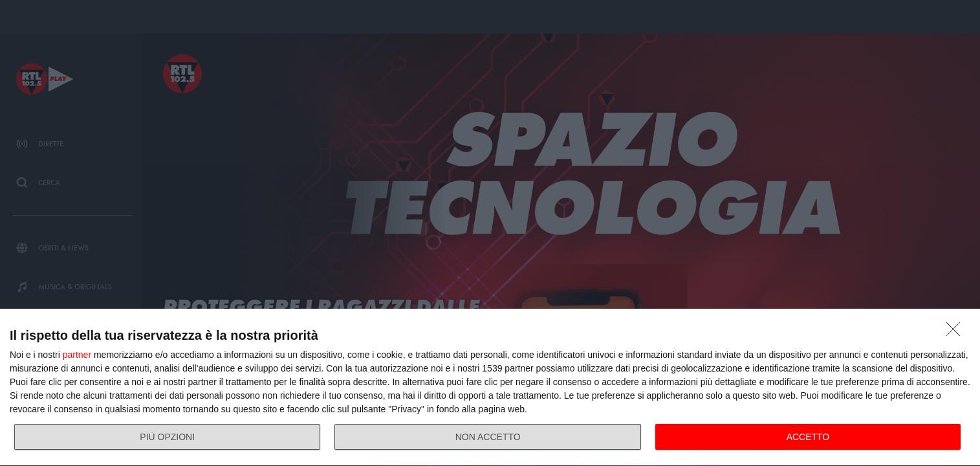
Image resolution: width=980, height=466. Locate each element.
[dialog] (490, 388)
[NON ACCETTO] (957, 333)
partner (77, 355)
